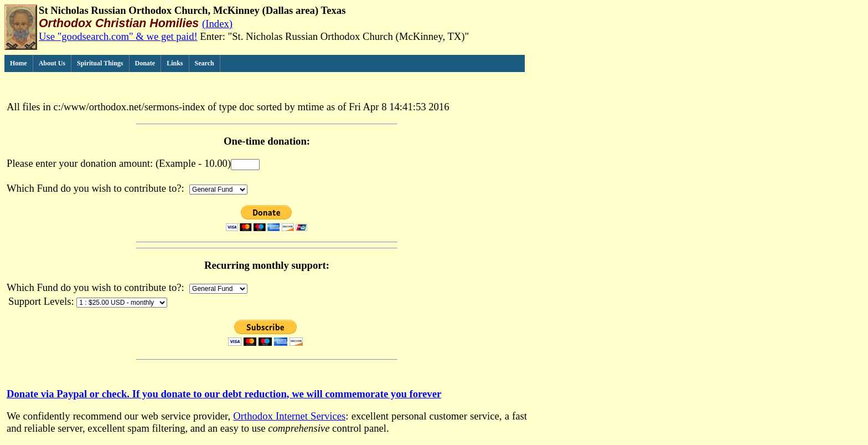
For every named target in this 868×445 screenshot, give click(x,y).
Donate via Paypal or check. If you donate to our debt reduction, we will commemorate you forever (224, 394)
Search (205, 63)
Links (175, 63)
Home (19, 63)
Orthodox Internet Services (289, 416)
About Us (52, 63)
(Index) (217, 24)
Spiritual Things (100, 63)
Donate (145, 63)
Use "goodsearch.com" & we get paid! (118, 36)
